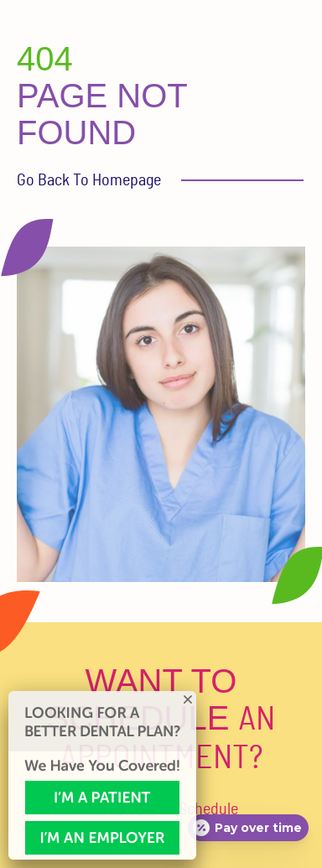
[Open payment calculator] (248, 828)
